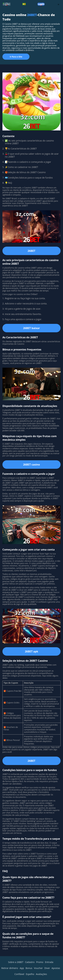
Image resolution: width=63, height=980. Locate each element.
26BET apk (32, 651)
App (22, 968)
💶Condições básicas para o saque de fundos (29, 178)
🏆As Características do (18, 149)
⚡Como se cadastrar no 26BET (21, 167)
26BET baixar (31, 328)
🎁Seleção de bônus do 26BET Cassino (25, 172)
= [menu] (59, 4)
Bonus (29, 968)
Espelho (30, 974)
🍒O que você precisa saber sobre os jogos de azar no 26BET (32, 155)
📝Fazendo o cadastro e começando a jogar (28, 162)
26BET (34, 149)
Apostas (56, 968)
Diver (47, 968)
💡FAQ (8, 183)
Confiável (19, 974)
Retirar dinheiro (10, 968)
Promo (40, 962)
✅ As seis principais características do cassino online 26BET (29, 142)
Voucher (38, 968)
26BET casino (32, 465)
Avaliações (41, 974)
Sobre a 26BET (16, 962)
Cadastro (30, 962)
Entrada (49, 962)
